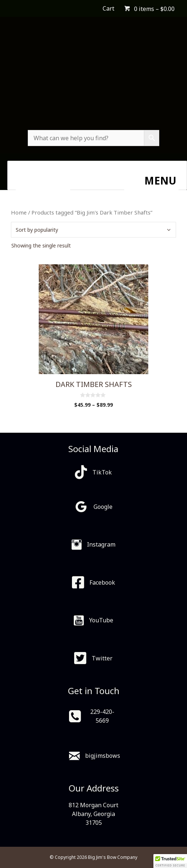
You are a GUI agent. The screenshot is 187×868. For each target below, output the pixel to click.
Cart (108, 8)
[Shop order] (93, 230)
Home (19, 212)
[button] (170, 861)
